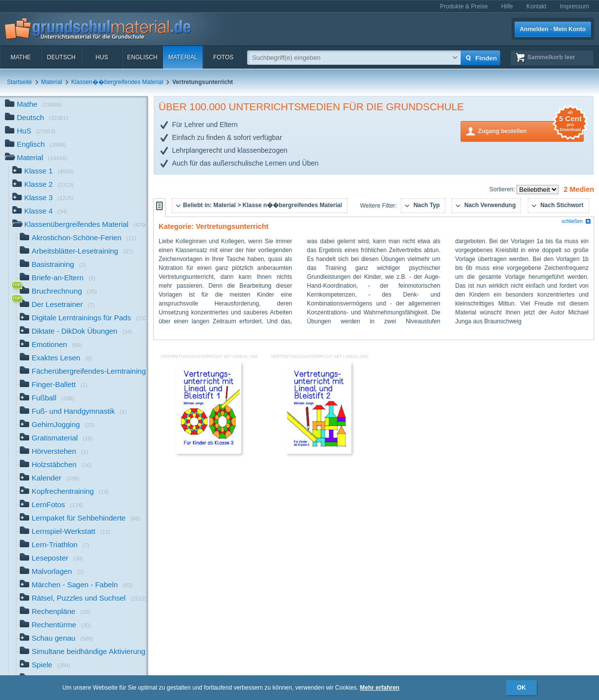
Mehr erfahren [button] (380, 688)
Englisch (142, 57)
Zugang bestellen (531, 130)
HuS (102, 57)
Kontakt (536, 6)
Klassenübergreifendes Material (80, 225)
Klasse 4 (40, 212)
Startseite (20, 82)
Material (183, 57)
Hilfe (507, 6)
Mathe (21, 57)
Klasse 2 (43, 185)
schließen (576, 221)
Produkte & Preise (464, 6)
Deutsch (61, 57)
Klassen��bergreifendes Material (117, 82)
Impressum (575, 6)
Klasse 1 (43, 172)
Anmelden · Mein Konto (553, 29)
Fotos (223, 57)
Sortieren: (503, 189)
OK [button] (521, 688)
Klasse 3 (43, 198)
